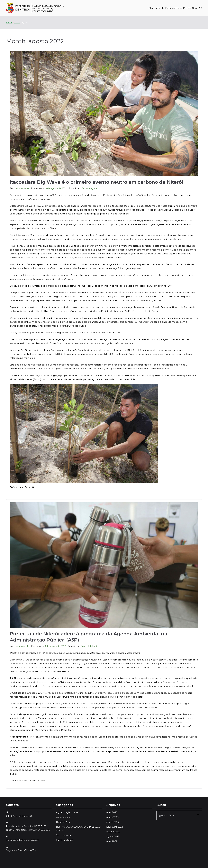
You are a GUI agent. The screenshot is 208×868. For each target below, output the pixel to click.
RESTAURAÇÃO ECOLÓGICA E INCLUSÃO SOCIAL (78, 829)
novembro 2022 (115, 827)
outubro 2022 (113, 832)
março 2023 (113, 817)
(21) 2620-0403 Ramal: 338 (20, 816)
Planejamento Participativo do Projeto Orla (173, 8)
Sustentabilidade (90, 646)
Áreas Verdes (63, 817)
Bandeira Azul (63, 822)
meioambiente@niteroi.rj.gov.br (22, 840)
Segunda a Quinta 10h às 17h (21, 850)
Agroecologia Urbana (67, 812)
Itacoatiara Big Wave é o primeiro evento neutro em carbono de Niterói (96, 182)
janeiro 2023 (113, 822)
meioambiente (22, 188)
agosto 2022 (113, 836)
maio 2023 (112, 812)
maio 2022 (112, 841)
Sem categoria (89, 188)
